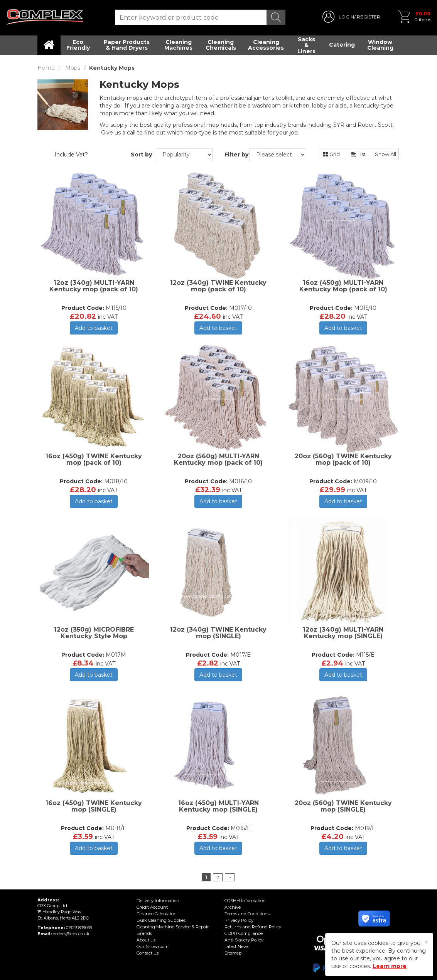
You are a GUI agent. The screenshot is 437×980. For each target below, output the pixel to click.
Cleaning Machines (178, 45)
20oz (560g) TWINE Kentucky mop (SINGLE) (343, 806)
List (359, 154)
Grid (332, 154)
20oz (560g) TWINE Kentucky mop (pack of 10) (343, 460)
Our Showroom (152, 946)
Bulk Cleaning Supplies (161, 920)
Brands (144, 933)
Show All (386, 154)
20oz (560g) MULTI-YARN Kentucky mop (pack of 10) (218, 460)
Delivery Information (157, 901)
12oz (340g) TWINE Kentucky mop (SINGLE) (218, 633)
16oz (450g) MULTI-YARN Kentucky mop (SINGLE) (219, 806)
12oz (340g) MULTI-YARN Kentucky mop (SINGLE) (343, 633)
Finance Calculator (156, 914)
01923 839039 (79, 928)
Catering (342, 45)
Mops (73, 68)
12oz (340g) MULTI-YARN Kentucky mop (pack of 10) (94, 286)
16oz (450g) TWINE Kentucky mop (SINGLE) (94, 806)
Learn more (390, 966)
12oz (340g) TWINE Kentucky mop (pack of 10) (218, 286)
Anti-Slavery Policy (244, 940)
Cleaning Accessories (266, 45)
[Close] (426, 942)
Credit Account (152, 907)
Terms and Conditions (247, 914)
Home (46, 68)
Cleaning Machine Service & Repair (172, 927)
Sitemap (233, 953)
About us (146, 940)
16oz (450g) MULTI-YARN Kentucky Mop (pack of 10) (343, 286)
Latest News (237, 946)
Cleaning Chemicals (221, 45)
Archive (232, 907)
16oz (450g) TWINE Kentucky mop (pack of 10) (94, 460)
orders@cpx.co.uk (71, 934)
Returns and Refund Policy (252, 927)
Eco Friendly (78, 45)
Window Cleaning (380, 45)
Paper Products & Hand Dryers (127, 45)
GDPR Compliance (243, 933)
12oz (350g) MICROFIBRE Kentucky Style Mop (94, 633)
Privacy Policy (239, 920)
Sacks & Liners (306, 45)
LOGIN (346, 17)
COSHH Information (245, 901)
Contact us (147, 953)
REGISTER (369, 17)
